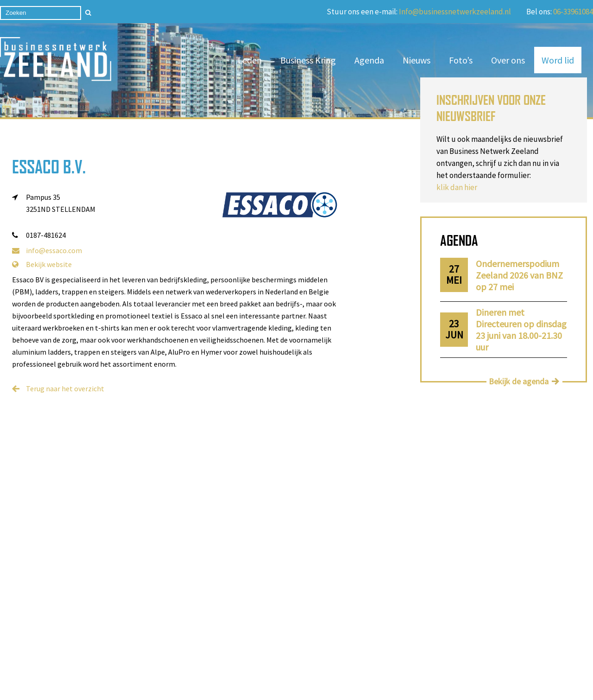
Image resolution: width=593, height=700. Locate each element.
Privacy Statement (338, 676)
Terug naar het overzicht (65, 388)
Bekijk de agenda (519, 381)
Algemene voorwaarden (211, 617)
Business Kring (308, 60)
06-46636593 (369, 606)
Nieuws (416, 60)
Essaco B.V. (49, 167)
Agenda (369, 60)
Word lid (558, 60)
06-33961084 (573, 12)
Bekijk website (42, 264)
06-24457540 (369, 615)
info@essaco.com (47, 250)
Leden (250, 60)
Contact (94, 617)
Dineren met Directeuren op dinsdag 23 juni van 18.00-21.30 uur (521, 330)
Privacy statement (110, 630)
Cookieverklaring (319, 689)
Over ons (508, 60)
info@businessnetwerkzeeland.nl (377, 624)
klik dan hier (457, 187)
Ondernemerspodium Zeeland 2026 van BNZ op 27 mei (519, 275)
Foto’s (461, 60)
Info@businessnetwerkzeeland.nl (455, 12)
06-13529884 (380, 597)
